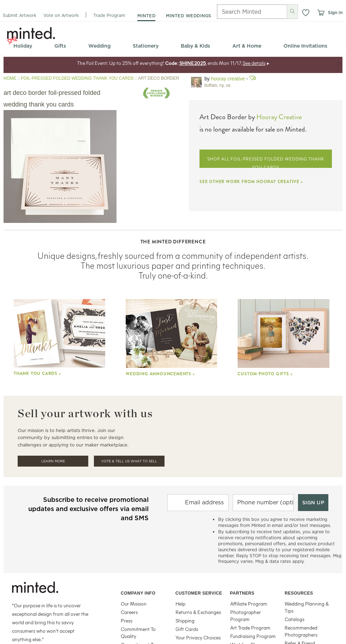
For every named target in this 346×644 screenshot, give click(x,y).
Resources (299, 593)
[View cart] (321, 13)
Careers (129, 612)
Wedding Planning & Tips (307, 607)
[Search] (242, 12)
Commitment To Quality (138, 633)
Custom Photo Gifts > (265, 374)
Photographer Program (246, 616)
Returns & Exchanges (198, 612)
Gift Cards (187, 629)
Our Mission (134, 604)
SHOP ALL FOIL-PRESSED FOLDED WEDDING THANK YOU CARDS (266, 162)
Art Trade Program (250, 628)
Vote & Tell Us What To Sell (129, 461)
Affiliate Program (249, 604)
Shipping (185, 621)
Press (127, 621)
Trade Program (109, 15)
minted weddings (189, 16)
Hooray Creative (228, 79)
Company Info (138, 593)
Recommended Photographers (301, 631)
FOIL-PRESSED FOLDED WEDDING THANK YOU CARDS (77, 78)
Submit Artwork (20, 15)
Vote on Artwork (61, 15)
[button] (306, 13)
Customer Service (199, 593)
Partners (242, 593)
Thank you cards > (37, 373)
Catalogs (294, 619)
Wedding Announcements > (160, 374)
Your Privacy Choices (198, 637)
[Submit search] (292, 11)
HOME (10, 78)
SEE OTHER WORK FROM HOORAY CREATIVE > (251, 182)
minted (146, 16)
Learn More (53, 461)
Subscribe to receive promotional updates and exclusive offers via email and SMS (88, 509)
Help (180, 604)
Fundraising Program (253, 636)
